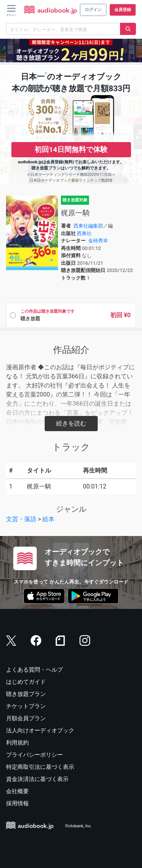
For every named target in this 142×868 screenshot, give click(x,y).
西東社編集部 (88, 226)
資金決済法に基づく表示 (37, 779)
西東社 (84, 233)
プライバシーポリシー (34, 755)
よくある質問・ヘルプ (34, 670)
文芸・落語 (21, 519)
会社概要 (17, 791)
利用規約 (17, 743)
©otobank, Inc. (79, 826)
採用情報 (17, 803)
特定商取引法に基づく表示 (40, 767)
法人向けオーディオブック (40, 730)
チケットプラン (26, 706)
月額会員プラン (26, 718)
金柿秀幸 (98, 241)
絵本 (48, 519)
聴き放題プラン (26, 694)
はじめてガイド (26, 682)
